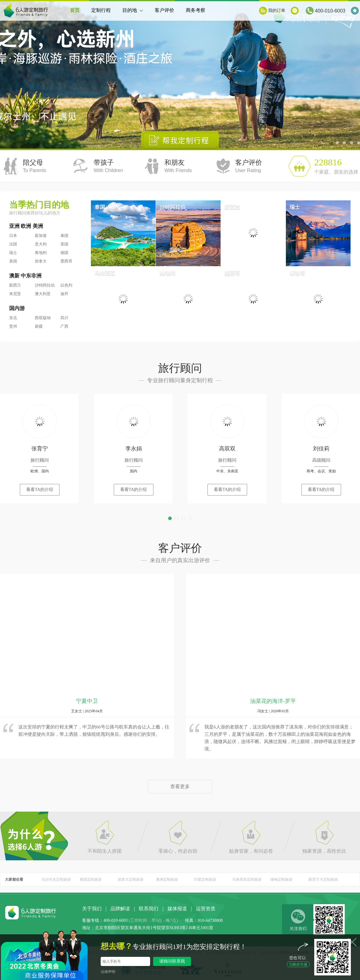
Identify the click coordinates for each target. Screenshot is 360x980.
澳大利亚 (43, 294)
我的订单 (277, 11)
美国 (13, 261)
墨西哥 (66, 261)
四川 (64, 318)
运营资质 (206, 909)
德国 (64, 253)
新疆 (39, 326)
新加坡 (41, 236)
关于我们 (92, 909)
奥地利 (41, 253)
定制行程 (101, 10)
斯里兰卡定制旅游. (324, 880)
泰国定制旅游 (91, 880)
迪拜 (64, 294)
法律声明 (108, 972)
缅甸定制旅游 (281, 880)
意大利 (41, 244)
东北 (13, 318)
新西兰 (15, 285)
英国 (64, 244)
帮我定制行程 (180, 140)
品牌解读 (120, 909)
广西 (64, 326)
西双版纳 (43, 318)
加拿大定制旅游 (131, 880)
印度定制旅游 (205, 880)
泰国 (64, 236)
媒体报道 (177, 909)
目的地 (133, 14)
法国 (13, 244)
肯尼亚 (15, 294)
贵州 (13, 326)
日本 (13, 236)
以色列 (66, 285)
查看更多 (180, 786)
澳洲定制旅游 (167, 880)
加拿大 (41, 261)
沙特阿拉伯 (45, 285)
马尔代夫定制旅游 (56, 880)
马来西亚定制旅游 (247, 880)
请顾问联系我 (172, 961)
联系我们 (149, 909)
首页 (75, 10)
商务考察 (196, 10)
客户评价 (164, 10)
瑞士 (13, 253)
